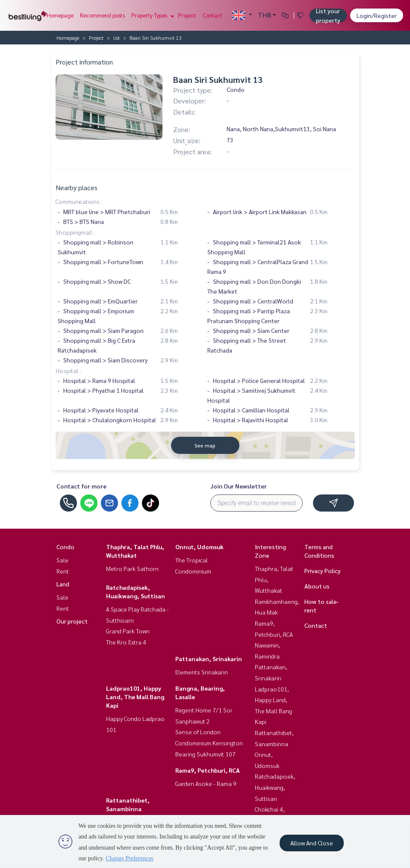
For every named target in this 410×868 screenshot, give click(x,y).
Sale (62, 560)
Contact (212, 15)
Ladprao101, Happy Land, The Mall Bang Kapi (135, 697)
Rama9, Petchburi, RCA (208, 770)
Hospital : (68, 371)
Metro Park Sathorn (132, 568)
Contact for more (81, 486)
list (117, 38)
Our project (72, 621)
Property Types (152, 15)
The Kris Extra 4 (126, 642)
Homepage (60, 15)
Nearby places (77, 187)
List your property (328, 15)
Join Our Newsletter (239, 486)
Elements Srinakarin (202, 672)
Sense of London (198, 732)
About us (317, 586)
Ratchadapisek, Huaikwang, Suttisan (275, 787)
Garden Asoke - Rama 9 (206, 783)
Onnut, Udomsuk (199, 547)
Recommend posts (102, 15)
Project (187, 15)
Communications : (79, 201)
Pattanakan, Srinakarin (209, 659)
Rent (63, 571)
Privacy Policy (323, 571)
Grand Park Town (128, 631)
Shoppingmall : (75, 232)
